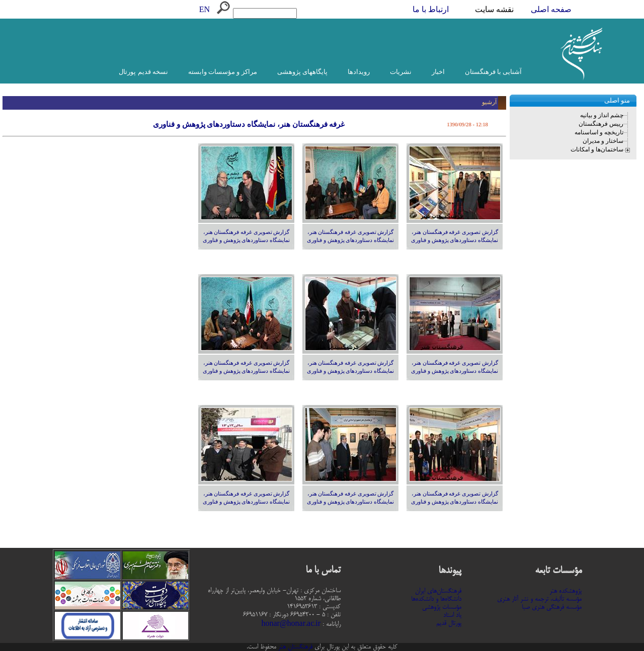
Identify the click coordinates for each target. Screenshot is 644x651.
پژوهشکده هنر (566, 591)
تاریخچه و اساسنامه (599, 132)
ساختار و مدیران (603, 141)
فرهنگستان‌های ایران (438, 591)
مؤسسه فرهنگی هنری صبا (552, 607)
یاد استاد (452, 615)
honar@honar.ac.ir (291, 624)
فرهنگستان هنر (294, 647)
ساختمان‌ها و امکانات (597, 149)
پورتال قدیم (449, 623)
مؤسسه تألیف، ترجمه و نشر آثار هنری (539, 599)
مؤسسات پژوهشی (442, 607)
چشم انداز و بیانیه (602, 115)
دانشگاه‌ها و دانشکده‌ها (436, 599)
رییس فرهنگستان (601, 124)
